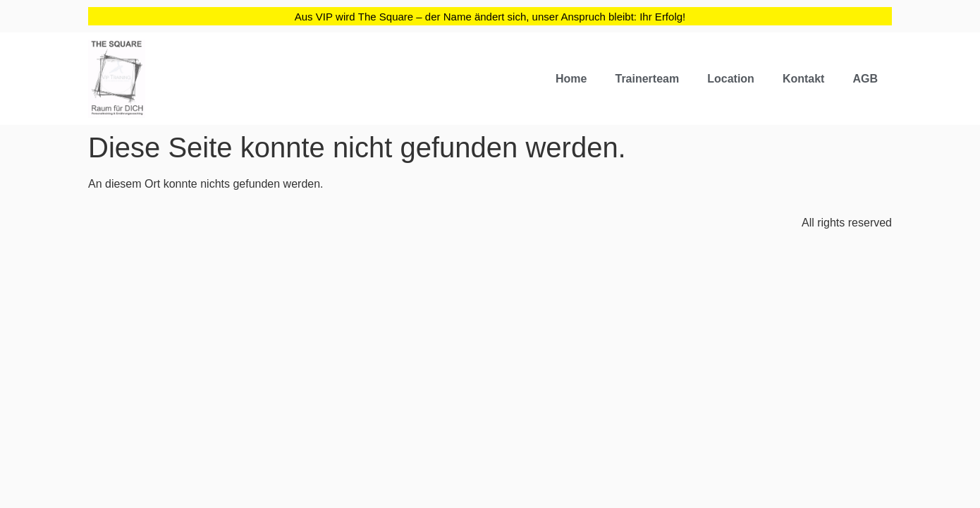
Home (571, 79)
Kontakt (804, 79)
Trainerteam (647, 79)
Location (731, 79)
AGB (865, 79)
